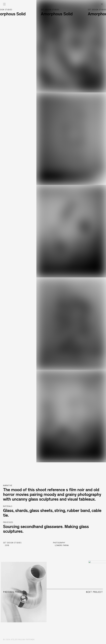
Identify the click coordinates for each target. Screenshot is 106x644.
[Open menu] (4, 4)
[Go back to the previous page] (102, 4)
